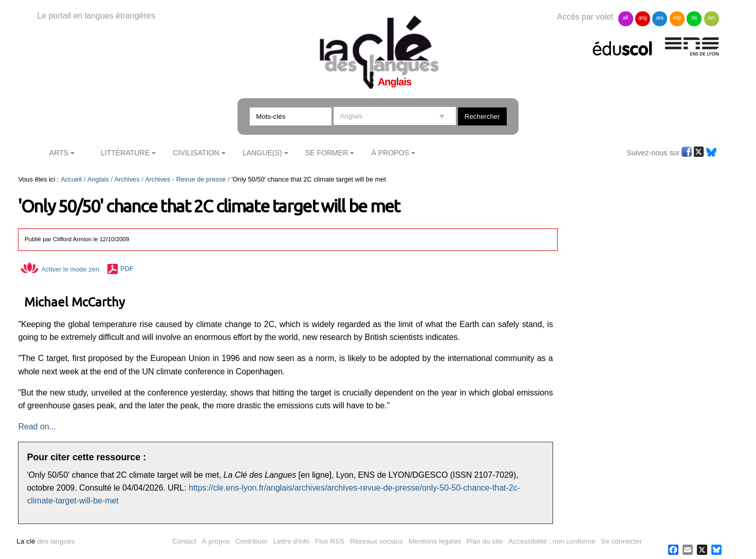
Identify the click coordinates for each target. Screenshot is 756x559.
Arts (59, 153)
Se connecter (621, 541)
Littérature (125, 153)
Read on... (37, 427)
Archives (127, 179)
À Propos (391, 153)
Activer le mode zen (60, 269)
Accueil (71, 179)
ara (660, 18)
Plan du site (485, 541)
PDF (127, 269)
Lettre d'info (292, 541)
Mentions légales (435, 541)
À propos (216, 541)
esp (677, 18)
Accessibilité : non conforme (552, 541)
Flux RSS (330, 541)
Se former (327, 153)
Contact (184, 541)
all (625, 18)
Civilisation (196, 153)
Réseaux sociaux (377, 541)
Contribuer (252, 541)
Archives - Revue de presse (185, 179)
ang (643, 18)
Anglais (98, 179)
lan (712, 18)
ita (695, 18)
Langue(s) (262, 153)
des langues (45, 541)
